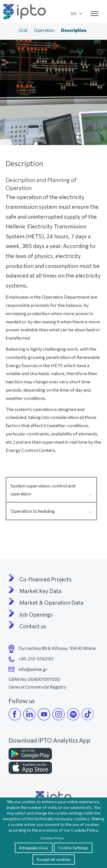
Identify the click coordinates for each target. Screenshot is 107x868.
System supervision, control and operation (43, 490)
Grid (23, 30)
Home (10, 31)
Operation (44, 30)
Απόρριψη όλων (34, 848)
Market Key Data (40, 591)
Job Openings (36, 615)
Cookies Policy (52, 838)
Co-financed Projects (45, 579)
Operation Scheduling (33, 511)
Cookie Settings (73, 848)
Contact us (33, 626)
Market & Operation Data (51, 603)
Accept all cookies (54, 859)
